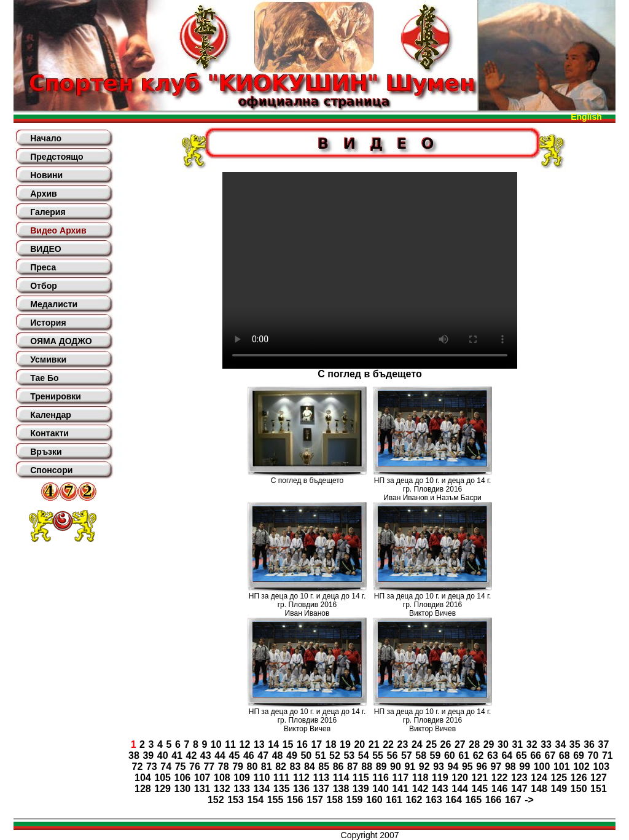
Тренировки (56, 396)
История (48, 323)
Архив (43, 194)
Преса (43, 267)
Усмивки (48, 359)
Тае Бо (44, 378)
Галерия (48, 212)
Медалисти (54, 304)
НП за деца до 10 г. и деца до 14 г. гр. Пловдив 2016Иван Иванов (307, 605)
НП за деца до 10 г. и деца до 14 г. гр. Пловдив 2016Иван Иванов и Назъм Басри (433, 489)
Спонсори (51, 470)
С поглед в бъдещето (307, 481)
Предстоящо (57, 157)
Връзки (46, 452)
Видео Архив (58, 230)
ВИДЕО (45, 249)
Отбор (44, 286)
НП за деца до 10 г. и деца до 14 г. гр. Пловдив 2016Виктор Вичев (433, 605)
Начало (46, 138)
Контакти (49, 433)
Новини (46, 175)
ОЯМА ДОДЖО (61, 341)
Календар (51, 415)
